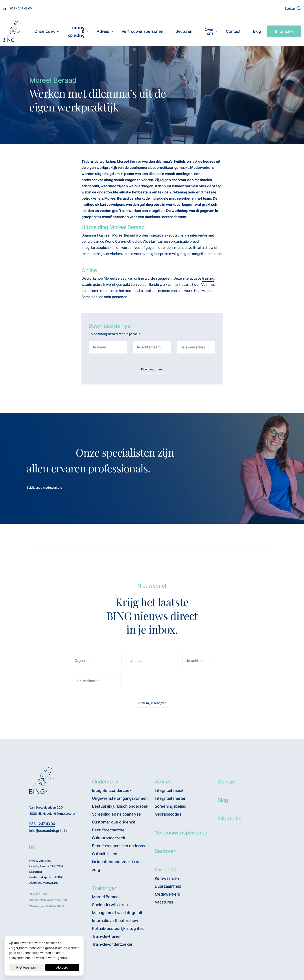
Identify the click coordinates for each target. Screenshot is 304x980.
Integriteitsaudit (169, 790)
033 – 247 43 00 (42, 824)
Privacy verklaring (40, 861)
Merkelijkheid (55, 906)
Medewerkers (168, 894)
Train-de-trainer (107, 936)
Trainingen (105, 888)
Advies (103, 31)
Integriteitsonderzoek (112, 790)
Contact (233, 31)
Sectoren (184, 31)
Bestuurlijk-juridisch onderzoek (120, 806)
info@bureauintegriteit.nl (49, 831)
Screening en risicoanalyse (116, 814)
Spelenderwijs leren (110, 905)
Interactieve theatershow (115, 921)
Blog (257, 31)
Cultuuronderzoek (109, 838)
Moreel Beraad (105, 897)
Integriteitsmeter (170, 798)
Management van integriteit (117, 913)
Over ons (209, 31)
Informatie (284, 31)
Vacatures (164, 902)
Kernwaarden (167, 878)
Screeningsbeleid (171, 806)
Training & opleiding (76, 31)
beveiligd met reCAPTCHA (46, 866)
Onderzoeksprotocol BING (46, 877)
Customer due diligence (114, 822)
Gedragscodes (168, 814)
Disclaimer (36, 872)
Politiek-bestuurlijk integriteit (118, 928)
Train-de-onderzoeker (112, 944)
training (208, 278)
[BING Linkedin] (31, 847)
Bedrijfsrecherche (108, 830)
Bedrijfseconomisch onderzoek (120, 846)
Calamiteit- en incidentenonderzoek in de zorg (116, 862)
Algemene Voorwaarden (45, 883)
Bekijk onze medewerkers (44, 487)
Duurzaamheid (168, 886)
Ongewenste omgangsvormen (120, 798)
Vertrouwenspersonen (142, 31)
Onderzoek (44, 31)
